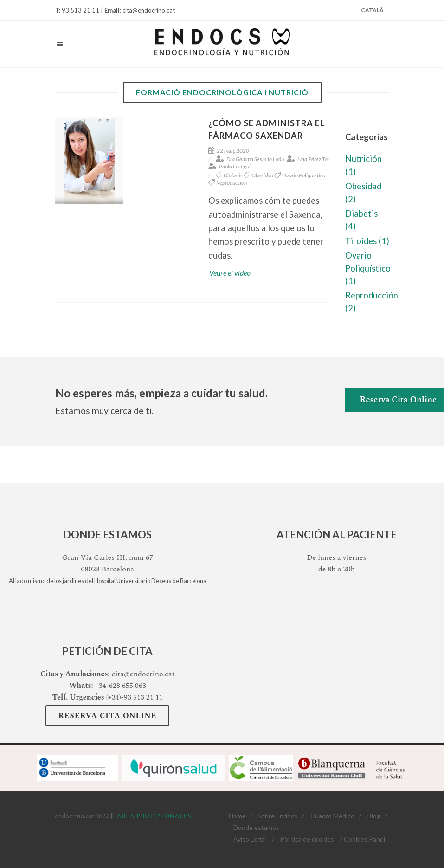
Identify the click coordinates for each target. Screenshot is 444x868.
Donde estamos (256, 827)
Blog (374, 816)
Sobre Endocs (277, 816)
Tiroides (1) (367, 241)
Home (237, 816)
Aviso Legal (250, 839)
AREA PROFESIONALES (154, 816)
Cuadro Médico (332, 816)
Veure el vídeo (230, 273)
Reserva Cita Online (107, 716)
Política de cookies (307, 839)
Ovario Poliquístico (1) (368, 268)
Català (372, 10)
